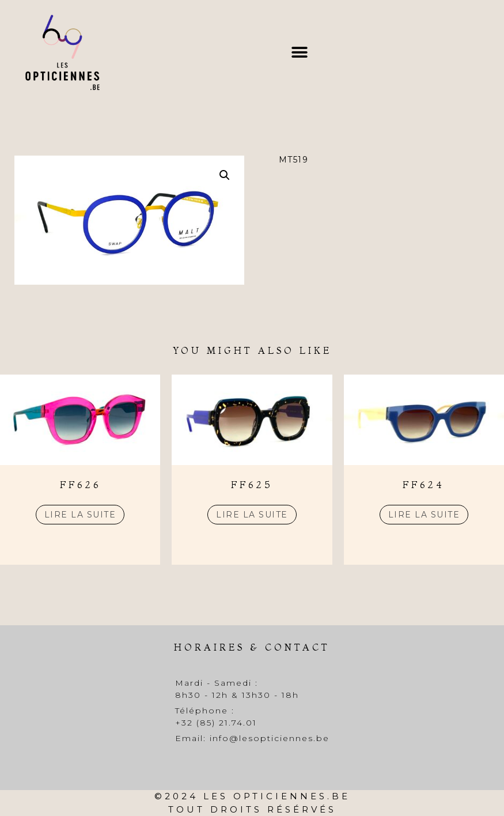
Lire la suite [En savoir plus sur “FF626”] (80, 515)
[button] (299, 53)
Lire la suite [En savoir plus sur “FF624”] (424, 515)
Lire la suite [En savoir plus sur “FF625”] (252, 515)
